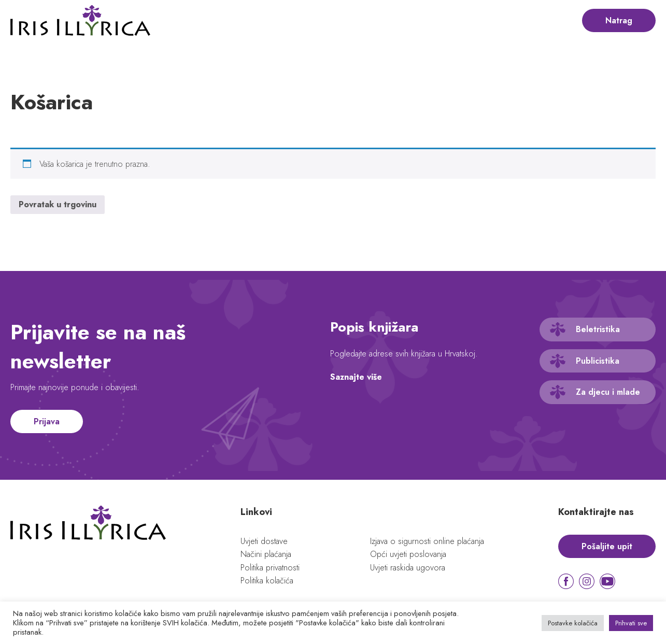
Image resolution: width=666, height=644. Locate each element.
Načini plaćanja (266, 554)
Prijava (47, 421)
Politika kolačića (267, 581)
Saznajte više (356, 377)
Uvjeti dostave (264, 541)
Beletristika (598, 329)
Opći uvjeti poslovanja (408, 554)
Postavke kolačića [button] (573, 623)
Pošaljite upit (607, 546)
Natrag (619, 20)
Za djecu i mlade (608, 392)
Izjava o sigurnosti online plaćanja (427, 541)
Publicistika (598, 361)
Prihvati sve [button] (631, 623)
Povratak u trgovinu (58, 204)
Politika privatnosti (270, 568)
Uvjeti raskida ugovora (408, 568)
